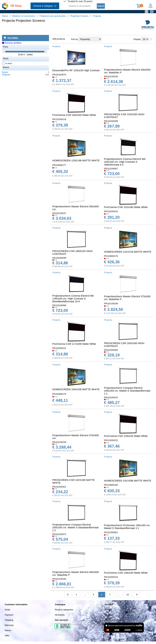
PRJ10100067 (111, 169)
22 (128, 595)
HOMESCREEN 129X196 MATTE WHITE (76, 160)
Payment (9, 615)
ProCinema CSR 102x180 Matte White (126, 207)
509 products (59, 39)
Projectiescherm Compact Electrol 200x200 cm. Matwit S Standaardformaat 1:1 (75, 527)
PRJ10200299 (59, 258)
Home (5, 16)
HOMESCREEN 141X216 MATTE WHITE (128, 252)
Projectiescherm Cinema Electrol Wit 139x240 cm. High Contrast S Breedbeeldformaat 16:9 (73, 299)
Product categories (64, 610)
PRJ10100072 (59, 534)
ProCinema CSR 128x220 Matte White (126, 436)
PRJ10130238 (111, 304)
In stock (7, 63)
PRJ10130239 (59, 442)
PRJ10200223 (111, 577)
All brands (60, 615)
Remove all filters (12, 43)
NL (147, 12)
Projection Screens (79, 16)
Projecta (97, 16)
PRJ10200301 (59, 487)
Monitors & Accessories (24, 16)
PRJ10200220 (111, 211)
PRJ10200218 (59, 119)
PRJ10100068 (59, 305)
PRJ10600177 (59, 165)
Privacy (109, 610)
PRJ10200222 (111, 440)
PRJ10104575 (59, 75)
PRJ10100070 (111, 397)
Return (8, 630)
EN (152, 12)
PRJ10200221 (59, 348)
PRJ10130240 (59, 579)
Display (137, 39)
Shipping (9, 620)
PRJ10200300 (111, 350)
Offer (7, 636)
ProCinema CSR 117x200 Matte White (74, 344)
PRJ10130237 (59, 213)
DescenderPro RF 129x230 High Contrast (76, 70)
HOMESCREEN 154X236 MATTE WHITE (76, 389)
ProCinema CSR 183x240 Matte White (74, 115)
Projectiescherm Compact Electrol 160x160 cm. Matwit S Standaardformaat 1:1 (127, 391)
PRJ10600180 (111, 485)
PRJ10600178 (111, 256)
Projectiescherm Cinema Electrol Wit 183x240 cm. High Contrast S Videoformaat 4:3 (125, 162)
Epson (5, 72)
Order (7, 610)
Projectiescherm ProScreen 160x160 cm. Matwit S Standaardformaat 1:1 (127, 527)
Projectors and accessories (53, 16)
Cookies (109, 615)
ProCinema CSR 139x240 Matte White (126, 573)
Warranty (9, 625)
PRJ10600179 (59, 394)
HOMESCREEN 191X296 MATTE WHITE (128, 481)
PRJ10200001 (111, 532)
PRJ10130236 (111, 76)
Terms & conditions (114, 620)
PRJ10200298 (111, 121)
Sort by (74, 39)
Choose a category (45, 6)
